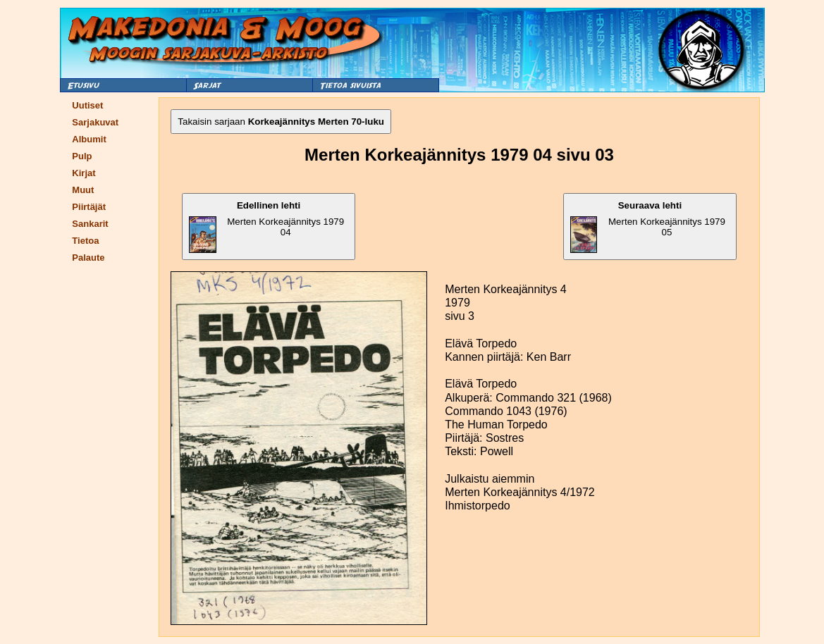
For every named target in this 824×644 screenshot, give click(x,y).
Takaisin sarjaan (281, 122)
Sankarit (90, 224)
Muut (83, 190)
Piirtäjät (89, 207)
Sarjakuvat (95, 122)
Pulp (82, 156)
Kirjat (84, 173)
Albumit (89, 139)
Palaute (88, 258)
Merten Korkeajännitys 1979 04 (266, 227)
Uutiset (87, 105)
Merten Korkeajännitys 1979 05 (648, 227)
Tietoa (85, 241)
